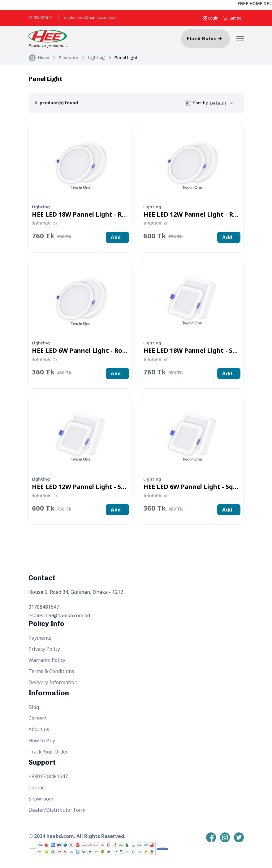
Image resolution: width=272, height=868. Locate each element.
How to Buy (42, 741)
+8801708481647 (48, 776)
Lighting (96, 58)
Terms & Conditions (51, 671)
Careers (38, 718)
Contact (37, 788)
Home (43, 58)
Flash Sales (202, 39)
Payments (40, 638)
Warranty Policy (47, 660)
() (232, 18)
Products (68, 58)
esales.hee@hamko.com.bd (90, 17)
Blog (34, 707)
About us (39, 729)
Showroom (41, 799)
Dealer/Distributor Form (57, 810)
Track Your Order (48, 752)
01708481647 (40, 17)
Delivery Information (53, 682)
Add (116, 237)
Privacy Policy (44, 649)
